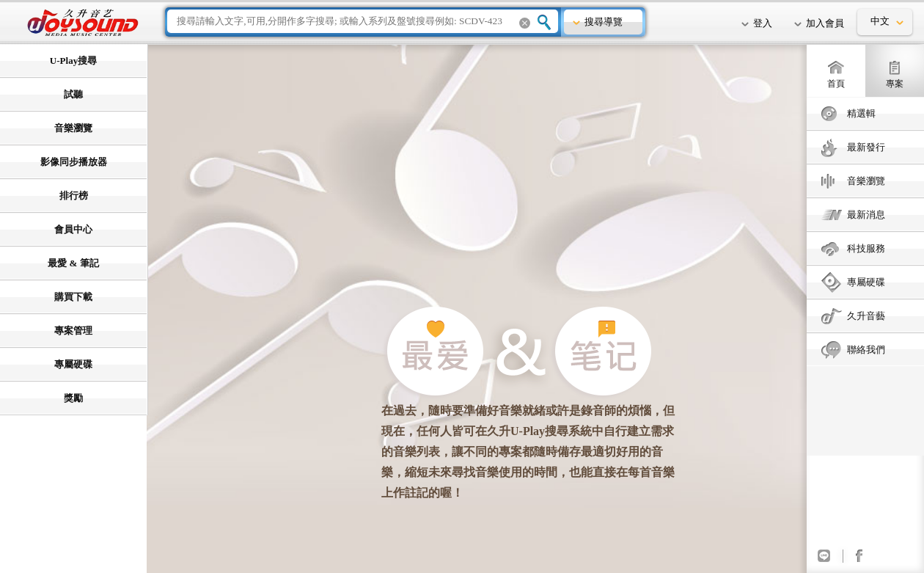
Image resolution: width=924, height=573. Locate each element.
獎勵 (73, 398)
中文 (880, 21)
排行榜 (74, 196)
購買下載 (73, 297)
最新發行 (866, 147)
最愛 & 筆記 (73, 263)
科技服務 (866, 248)
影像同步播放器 (74, 162)
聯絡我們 (866, 350)
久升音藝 (866, 316)
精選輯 (861, 113)
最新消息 (866, 215)
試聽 (73, 94)
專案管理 (73, 331)
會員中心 (73, 229)
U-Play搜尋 (73, 61)
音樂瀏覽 (866, 181)
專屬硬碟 (866, 282)
